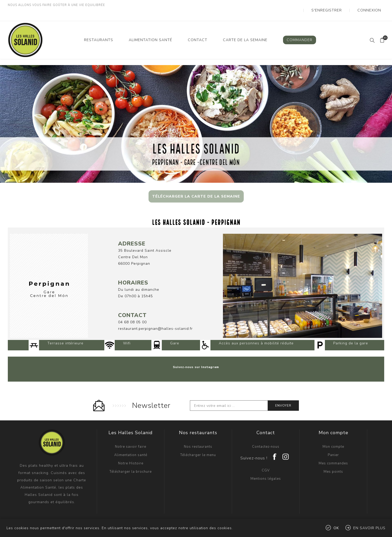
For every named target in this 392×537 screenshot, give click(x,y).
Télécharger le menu (198, 445)
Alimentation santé (131, 445)
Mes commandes (333, 453)
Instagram (210, 357)
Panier (333, 445)
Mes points (333, 461)
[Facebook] (275, 445)
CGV (266, 460)
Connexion (374, 5)
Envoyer (283, 395)
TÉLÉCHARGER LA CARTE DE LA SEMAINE (196, 186)
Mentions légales (266, 468)
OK (336, 528)
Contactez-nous (266, 436)
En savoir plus (369, 528)
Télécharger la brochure (131, 461)
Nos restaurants (198, 436)
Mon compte (333, 436)
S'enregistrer (340, 5)
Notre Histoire (131, 453)
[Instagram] (286, 445)
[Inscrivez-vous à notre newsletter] (229, 395)
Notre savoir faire (131, 436)
